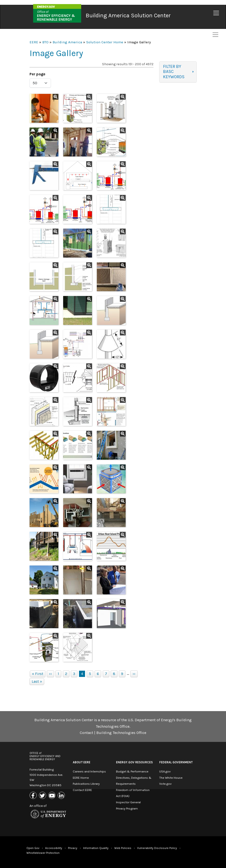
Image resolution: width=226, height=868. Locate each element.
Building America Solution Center (128, 15)
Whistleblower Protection (43, 853)
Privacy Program (127, 808)
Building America (67, 42)
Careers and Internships (89, 771)
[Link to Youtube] (52, 796)
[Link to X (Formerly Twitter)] (43, 796)
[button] (44, 108)
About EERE (82, 762)
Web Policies (123, 848)
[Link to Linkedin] (62, 796)
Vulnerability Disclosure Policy (157, 848)
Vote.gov (165, 784)
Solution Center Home (105, 42)
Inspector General (128, 802)
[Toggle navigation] (216, 13)
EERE (34, 42)
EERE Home (81, 778)
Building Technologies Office (121, 733)
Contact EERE (82, 790)
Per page (37, 74)
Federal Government (176, 762)
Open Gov (33, 848)
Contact (86, 733)
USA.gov (165, 771)
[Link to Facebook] (34, 796)
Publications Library (86, 784)
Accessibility (54, 848)
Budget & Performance (132, 771)
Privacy (73, 848)
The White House (171, 778)
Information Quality (96, 848)
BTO (45, 42)
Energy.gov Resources (134, 762)
